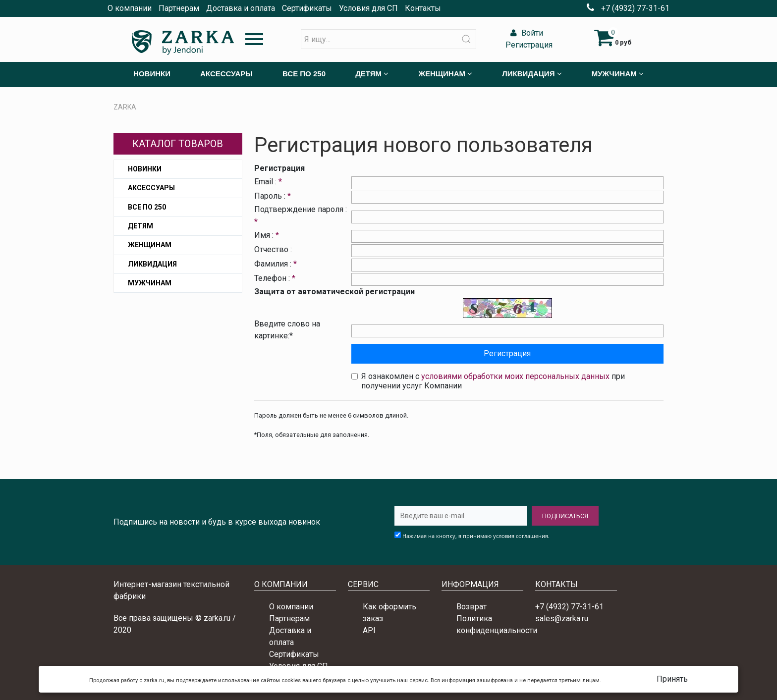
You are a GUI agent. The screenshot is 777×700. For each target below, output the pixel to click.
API (369, 630)
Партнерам (179, 8)
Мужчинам (150, 283)
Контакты (423, 8)
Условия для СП (368, 8)
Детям (140, 226)
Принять (672, 679)
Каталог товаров (178, 144)
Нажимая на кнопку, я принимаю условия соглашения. (476, 536)
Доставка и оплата (241, 8)
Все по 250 (147, 207)
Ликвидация (152, 264)
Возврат (472, 607)
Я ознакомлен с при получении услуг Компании (493, 381)
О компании (130, 8)
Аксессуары (151, 188)
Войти (526, 33)
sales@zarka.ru (562, 619)
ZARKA (125, 107)
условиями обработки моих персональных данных (515, 376)
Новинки (145, 169)
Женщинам (150, 245)
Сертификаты (307, 8)
